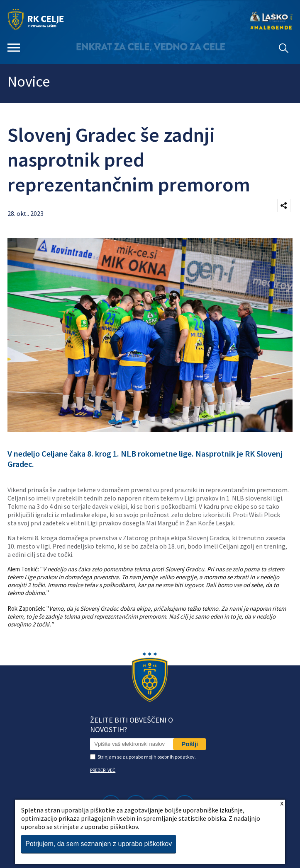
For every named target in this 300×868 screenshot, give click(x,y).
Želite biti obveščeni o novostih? (132, 725)
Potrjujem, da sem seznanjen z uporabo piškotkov (99, 844)
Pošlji (190, 744)
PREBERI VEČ (103, 770)
